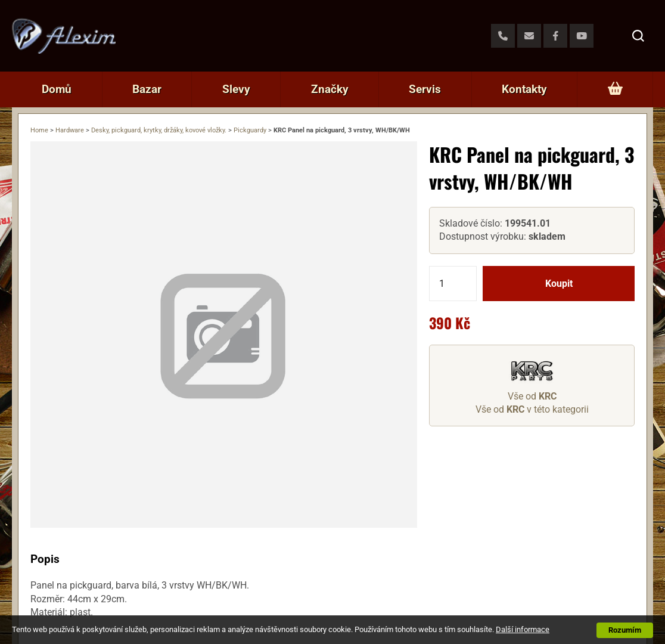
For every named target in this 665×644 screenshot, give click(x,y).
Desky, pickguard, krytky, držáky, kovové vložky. (159, 130)
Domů (57, 89)
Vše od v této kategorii (532, 409)
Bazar (147, 89)
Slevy (236, 89)
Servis (425, 89)
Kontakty (524, 89)
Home (39, 130)
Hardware (70, 130)
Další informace (523, 629)
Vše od (532, 396)
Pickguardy (250, 130)
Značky (330, 89)
